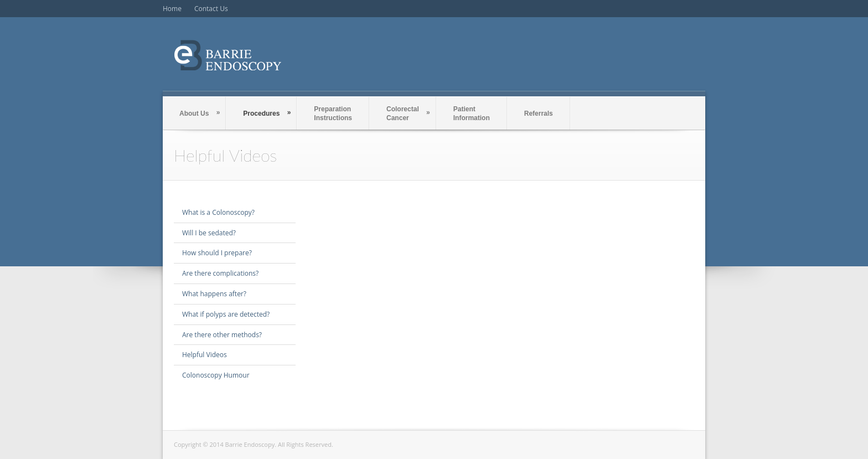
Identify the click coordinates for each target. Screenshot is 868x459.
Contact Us (211, 9)
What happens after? (214, 294)
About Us (200, 113)
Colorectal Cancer (408, 114)
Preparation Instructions (333, 114)
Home (172, 9)
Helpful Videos (205, 355)
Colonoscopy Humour (216, 375)
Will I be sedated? (209, 233)
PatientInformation (472, 114)
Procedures (267, 113)
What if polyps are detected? (226, 314)
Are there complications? (220, 273)
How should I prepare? (217, 253)
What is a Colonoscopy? (218, 212)
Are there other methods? (222, 335)
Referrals (539, 114)
